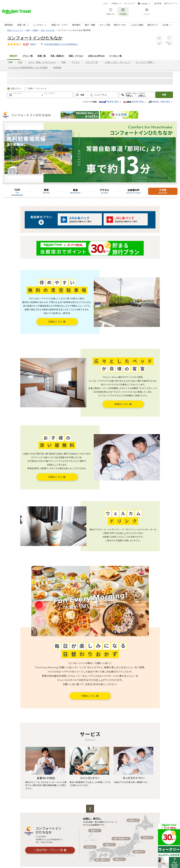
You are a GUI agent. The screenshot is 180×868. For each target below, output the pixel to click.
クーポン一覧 (115, 56)
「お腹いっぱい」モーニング (117, 62)
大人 (96, 95)
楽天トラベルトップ (15, 30)
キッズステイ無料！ (145, 62)
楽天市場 (158, 4)
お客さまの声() (96, 56)
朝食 (64, 62)
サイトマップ (129, 4)
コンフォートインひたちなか (35, 38)
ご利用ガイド (116, 4)
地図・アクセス (76, 56)
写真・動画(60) (57, 56)
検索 (164, 95)
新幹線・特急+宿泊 (159, 102)
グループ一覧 (92, 62)
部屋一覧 (42, 56)
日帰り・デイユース (37, 89)
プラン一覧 (28, 56)
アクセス (76, 62)
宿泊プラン (16, 89)
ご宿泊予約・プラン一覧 (48, 850)
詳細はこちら (56, 322)
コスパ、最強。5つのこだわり (42, 62)
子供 (103, 95)
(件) (34, 44)
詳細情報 (57, 68)
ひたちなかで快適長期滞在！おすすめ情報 (28, 68)
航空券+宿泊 (109, 102)
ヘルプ (105, 4)
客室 (20, 62)
